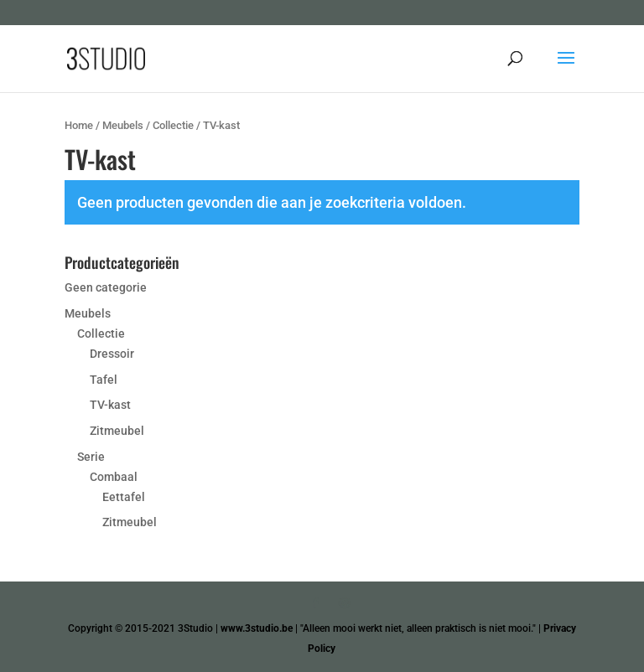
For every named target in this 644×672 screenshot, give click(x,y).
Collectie (173, 125)
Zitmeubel (117, 431)
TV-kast (110, 405)
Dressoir (112, 354)
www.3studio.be (257, 628)
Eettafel (124, 497)
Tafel (104, 380)
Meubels (123, 125)
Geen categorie (106, 287)
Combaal (114, 477)
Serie (91, 457)
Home (79, 125)
